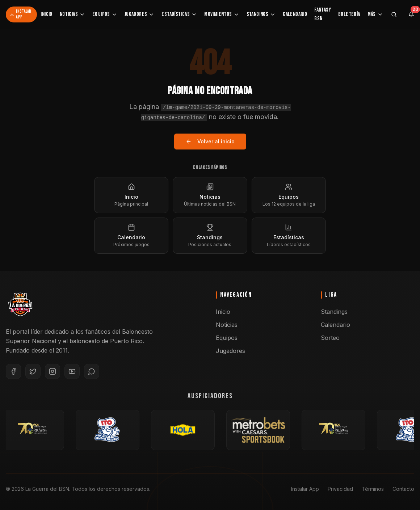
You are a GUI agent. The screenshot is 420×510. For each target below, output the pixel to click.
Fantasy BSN (323, 14)
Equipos (105, 14)
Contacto (403, 489)
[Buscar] (394, 14)
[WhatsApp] (92, 371)
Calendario (295, 14)
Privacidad (340, 489)
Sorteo (330, 338)
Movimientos (222, 14)
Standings (261, 14)
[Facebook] (13, 371)
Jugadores (140, 14)
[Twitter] (33, 371)
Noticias (72, 14)
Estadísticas (179, 14)
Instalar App (21, 14)
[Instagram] (52, 371)
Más (375, 14)
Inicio (46, 14)
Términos (373, 489)
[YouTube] (72, 371)
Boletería (349, 14)
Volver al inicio (210, 141)
